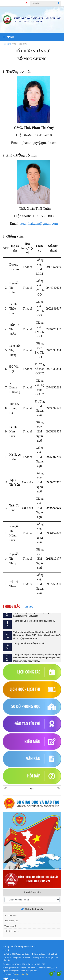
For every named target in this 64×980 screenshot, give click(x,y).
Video (32, 789)
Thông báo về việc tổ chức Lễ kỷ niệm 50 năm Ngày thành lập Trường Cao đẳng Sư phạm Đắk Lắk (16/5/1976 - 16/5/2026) (36, 621)
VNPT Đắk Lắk (22, 974)
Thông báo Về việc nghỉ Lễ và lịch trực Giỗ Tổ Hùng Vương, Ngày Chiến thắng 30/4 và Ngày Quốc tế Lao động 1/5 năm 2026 (37, 643)
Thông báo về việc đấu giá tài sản (29, 652)
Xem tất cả (29, 607)
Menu (8, 37)
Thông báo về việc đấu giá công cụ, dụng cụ (34, 629)
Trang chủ (7, 44)
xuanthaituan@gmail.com (39, 223)
